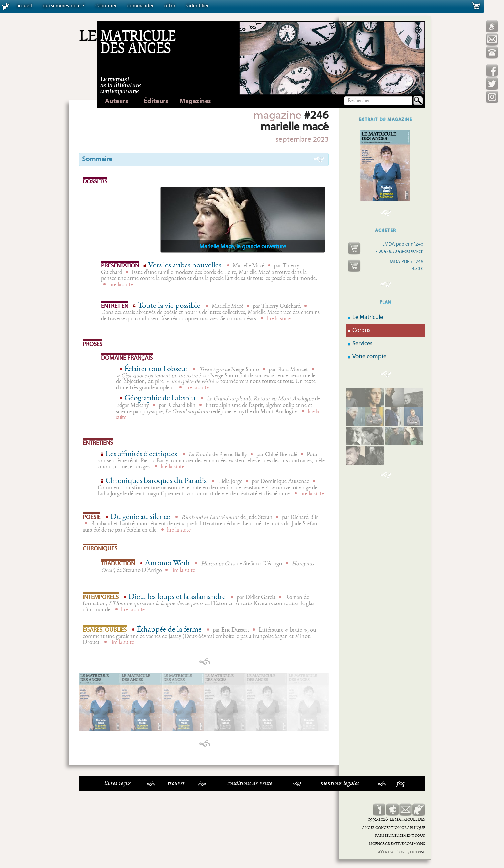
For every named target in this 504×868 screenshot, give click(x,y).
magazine (277, 116)
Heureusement (399, 836)
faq (401, 783)
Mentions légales (340, 783)
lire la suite (121, 285)
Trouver (176, 783)
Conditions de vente (250, 783)
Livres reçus (118, 783)
